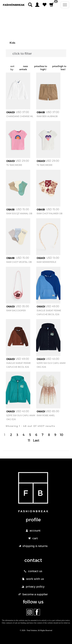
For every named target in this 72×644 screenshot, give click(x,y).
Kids (12, 43)
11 (29, 440)
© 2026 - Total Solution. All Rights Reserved (36, 630)
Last (36, 440)
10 (62, 435)
